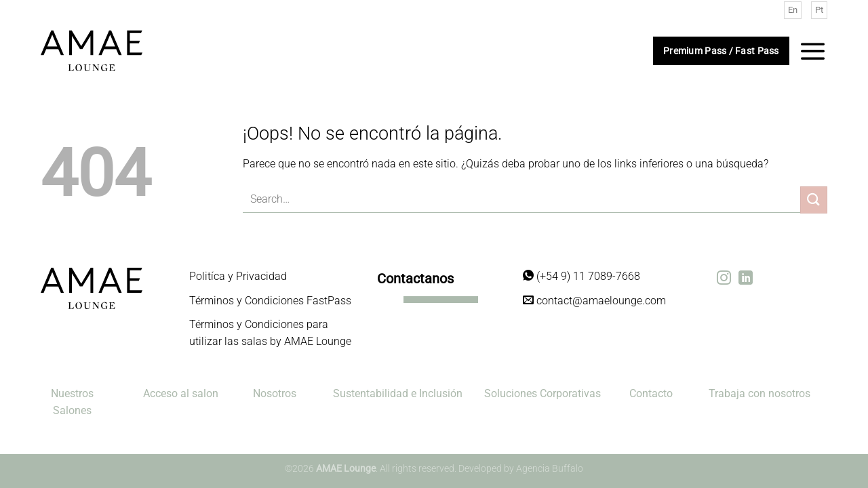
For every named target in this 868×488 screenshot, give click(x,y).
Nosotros (275, 393)
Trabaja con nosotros (759, 393)
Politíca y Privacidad (238, 276)
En (793, 10)
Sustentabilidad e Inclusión (398, 393)
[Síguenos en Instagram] (724, 279)
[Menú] (813, 51)
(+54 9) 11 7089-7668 (581, 276)
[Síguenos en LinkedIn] (746, 279)
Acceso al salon (181, 393)
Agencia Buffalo (550, 469)
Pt (819, 10)
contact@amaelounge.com (594, 301)
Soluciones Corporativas (542, 393)
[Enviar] (814, 200)
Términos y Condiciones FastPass (270, 301)
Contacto (651, 393)
